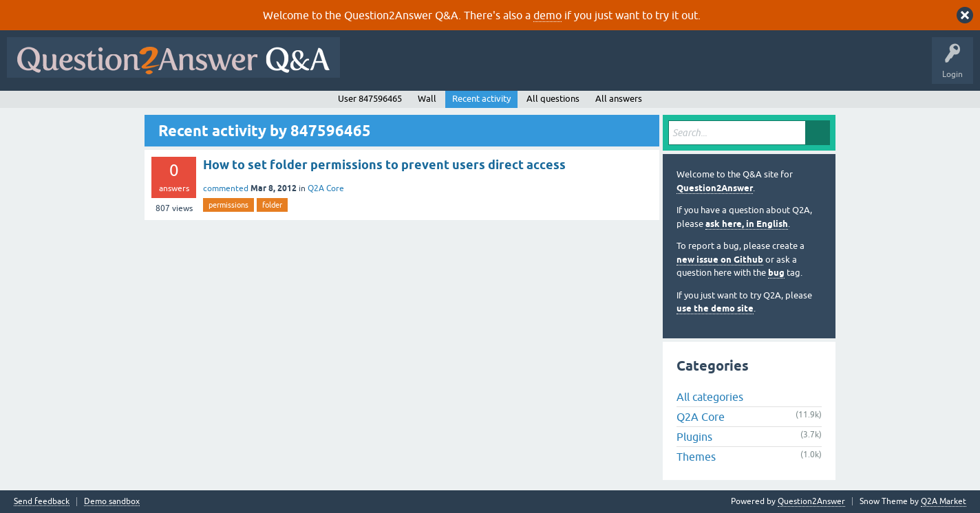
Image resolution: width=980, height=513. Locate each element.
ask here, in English (747, 224)
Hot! (473, 67)
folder (272, 205)
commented (226, 188)
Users (622, 67)
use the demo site (715, 308)
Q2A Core (326, 188)
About (771, 67)
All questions (553, 99)
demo (547, 15)
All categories (710, 397)
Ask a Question (679, 67)
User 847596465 (370, 99)
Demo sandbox (112, 502)
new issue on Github (720, 260)
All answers (619, 99)
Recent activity (481, 99)
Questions (426, 67)
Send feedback (42, 502)
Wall (427, 99)
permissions (228, 205)
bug (776, 273)
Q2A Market (944, 501)
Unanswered (526, 67)
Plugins (694, 437)
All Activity (371, 67)
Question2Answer (715, 188)
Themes (696, 457)
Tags (579, 67)
